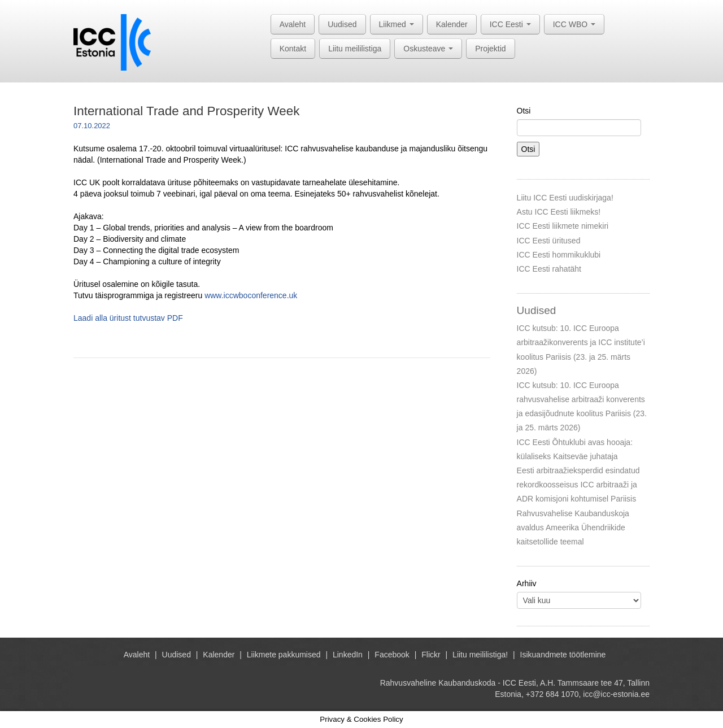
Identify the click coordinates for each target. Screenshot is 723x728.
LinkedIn (348, 655)
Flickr (431, 655)
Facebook (392, 655)
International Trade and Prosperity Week (186, 111)
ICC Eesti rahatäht (549, 269)
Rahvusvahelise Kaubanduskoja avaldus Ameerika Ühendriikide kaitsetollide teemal (573, 528)
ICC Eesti (510, 24)
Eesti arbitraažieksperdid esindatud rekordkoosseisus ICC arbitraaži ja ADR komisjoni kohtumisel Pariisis (578, 485)
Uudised (342, 24)
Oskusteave (428, 49)
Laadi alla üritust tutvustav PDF (128, 318)
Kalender (452, 24)
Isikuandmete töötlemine (563, 655)
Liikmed (397, 24)
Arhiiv (527, 583)
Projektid (490, 49)
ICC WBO (574, 24)
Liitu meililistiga (355, 49)
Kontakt (293, 49)
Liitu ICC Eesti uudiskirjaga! (565, 198)
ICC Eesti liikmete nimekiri (563, 226)
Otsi (524, 111)
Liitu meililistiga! (480, 655)
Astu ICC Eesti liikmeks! (559, 212)
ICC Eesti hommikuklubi (559, 255)
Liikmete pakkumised (284, 655)
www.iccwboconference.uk (251, 295)
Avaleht (293, 24)
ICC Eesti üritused (549, 241)
